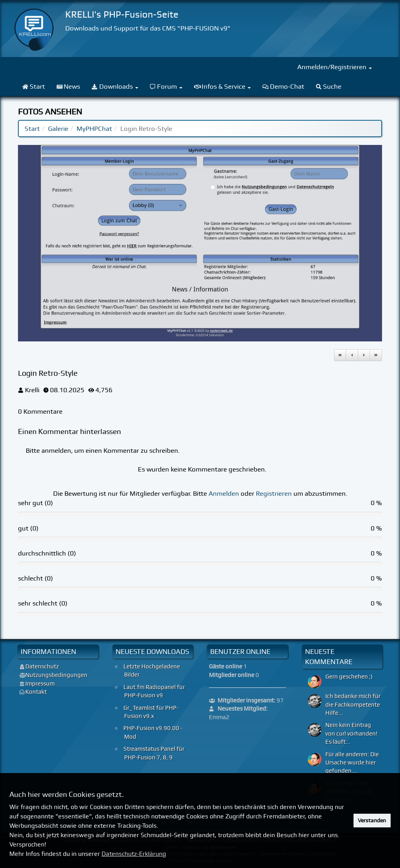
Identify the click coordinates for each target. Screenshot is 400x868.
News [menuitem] (69, 86)
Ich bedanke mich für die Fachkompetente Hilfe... (353, 705)
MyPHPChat (94, 129)
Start (32, 129)
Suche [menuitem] (329, 86)
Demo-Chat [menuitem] (283, 86)
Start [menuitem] (34, 86)
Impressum (40, 684)
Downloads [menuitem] (115, 86)
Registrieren (274, 493)
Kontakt (36, 692)
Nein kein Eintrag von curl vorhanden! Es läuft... (351, 733)
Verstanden (372, 820)
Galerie (58, 129)
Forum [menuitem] (166, 86)
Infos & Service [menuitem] (222, 86)
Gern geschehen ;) (349, 677)
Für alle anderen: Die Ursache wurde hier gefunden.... (352, 763)
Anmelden (224, 493)
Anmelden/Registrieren (335, 67)
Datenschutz (42, 666)
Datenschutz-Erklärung (134, 854)
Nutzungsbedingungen (56, 675)
